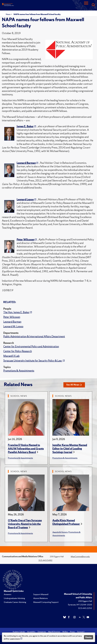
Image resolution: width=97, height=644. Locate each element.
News (8, 14)
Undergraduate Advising (14, 598)
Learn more (15, 639)
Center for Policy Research (18, 351)
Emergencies (42, 632)
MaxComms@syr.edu (80, 556)
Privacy (72, 632)
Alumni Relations (40, 598)
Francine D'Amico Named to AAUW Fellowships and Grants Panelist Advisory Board (26, 449)
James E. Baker (25, 126)
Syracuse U (81, 632)
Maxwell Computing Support (46, 602)
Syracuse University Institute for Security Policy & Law (33, 361)
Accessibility (31, 632)
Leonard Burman (12, 322)
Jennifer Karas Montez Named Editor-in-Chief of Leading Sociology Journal (70, 449)
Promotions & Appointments (19, 371)
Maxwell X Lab (11, 356)
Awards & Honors (60, 532)
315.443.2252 (85, 608)
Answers (8, 594)
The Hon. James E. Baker (16, 312)
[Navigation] (86, 5)
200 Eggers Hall (85, 601)
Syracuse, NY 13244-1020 (80, 605)
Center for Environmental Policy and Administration (31, 346)
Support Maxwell (41, 594)
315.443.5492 (45, 560)
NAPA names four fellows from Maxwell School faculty (37, 14)
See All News (74, 385)
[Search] (93, 5)
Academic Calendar (19, 632)
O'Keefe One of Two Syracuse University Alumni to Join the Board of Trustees (25, 524)
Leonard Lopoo (25, 199)
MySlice (65, 632)
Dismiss (88, 637)
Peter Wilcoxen (12, 317)
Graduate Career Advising (15, 602)
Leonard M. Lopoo (13, 326)
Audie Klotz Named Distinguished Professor (66, 522)
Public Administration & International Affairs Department (34, 336)
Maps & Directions (54, 632)
